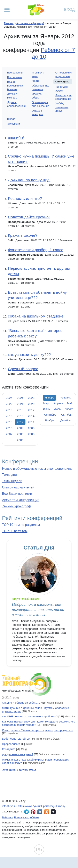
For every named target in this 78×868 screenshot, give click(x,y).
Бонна (18, 817)
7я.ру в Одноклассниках (47, 812)
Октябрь (66, 415)
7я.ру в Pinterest (33, 812)
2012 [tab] (20, 422)
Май (70, 403)
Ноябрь (50, 420)
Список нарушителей (18, 487)
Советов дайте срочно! (29, 217)
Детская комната (12, 96)
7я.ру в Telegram (26, 812)
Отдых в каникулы (38, 112)
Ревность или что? (25, 199)
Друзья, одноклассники (16, 104)
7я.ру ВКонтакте (40, 812)
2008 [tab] (31, 428)
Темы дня (9, 475)
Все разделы (15, 73)
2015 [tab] (20, 416)
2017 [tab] (31, 410)
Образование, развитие (40, 87)
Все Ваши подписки (17, 494)
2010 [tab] (9, 428)
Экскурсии (14, 124)
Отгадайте (9, 749)
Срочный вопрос (23, 369)
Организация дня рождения (40, 104)
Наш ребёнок (31, 817)
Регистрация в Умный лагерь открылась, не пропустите (38, 730)
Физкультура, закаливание (64, 97)
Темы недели (12, 481)
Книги (35, 81)
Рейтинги (8, 817)
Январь (49, 398)
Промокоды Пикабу (53, 806)
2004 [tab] (20, 440)
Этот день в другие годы (19, 770)
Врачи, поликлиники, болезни (15, 86)
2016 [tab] (9, 416)
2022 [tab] (9, 404)
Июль (57, 409)
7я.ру (53, 812)
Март (46, 403)
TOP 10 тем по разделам (21, 525)
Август (69, 409)
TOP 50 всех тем (15, 531)
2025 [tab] (9, 398)
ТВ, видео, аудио (62, 89)
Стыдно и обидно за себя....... (21, 703)
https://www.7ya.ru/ (29, 806)
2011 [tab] (31, 422)
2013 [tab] (9, 422)
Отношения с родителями (64, 74)
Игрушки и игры (38, 74)
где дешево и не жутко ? (18, 754)
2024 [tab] (20, 398)
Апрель (58, 403)
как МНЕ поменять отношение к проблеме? (30, 716)
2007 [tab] (9, 434)
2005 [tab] (31, 434)
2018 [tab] (20, 410)
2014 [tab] (31, 416)
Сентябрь (50, 415)
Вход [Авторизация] (70, 9)
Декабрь (66, 420)
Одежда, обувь (37, 96)
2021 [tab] (20, 404)
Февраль (65, 398)
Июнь (46, 409)
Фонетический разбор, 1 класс (35, 250)
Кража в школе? (23, 235)
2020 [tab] (31, 404)
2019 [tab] (9, 410)
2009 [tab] (20, 428)
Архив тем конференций (21, 500)
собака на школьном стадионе (36, 316)
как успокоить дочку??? (29, 355)
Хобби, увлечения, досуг (62, 107)
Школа (11, 119)
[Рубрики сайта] (7, 10)
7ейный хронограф (17, 506)
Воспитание (14, 77)
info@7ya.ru (9, 806)
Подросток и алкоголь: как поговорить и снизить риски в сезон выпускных (38, 609)
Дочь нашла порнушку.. (29, 180)
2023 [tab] (31, 398)
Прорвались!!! (11, 744)
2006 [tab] (20, 434)
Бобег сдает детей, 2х (16, 739)
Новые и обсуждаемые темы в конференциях (37, 469)
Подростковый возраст (25, 599)
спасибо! (16, 138)
